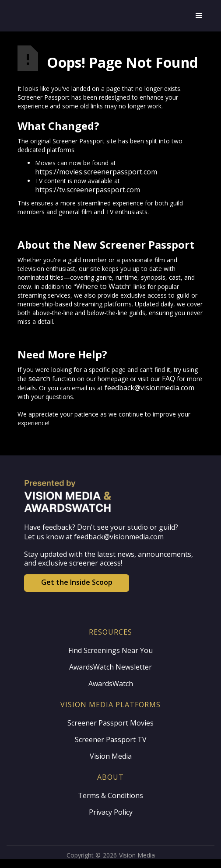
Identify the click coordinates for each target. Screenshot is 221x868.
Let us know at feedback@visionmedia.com (94, 537)
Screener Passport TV (111, 740)
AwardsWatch (111, 684)
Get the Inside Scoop (77, 582)
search (39, 378)
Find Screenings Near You (110, 650)
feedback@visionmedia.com (149, 388)
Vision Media (111, 756)
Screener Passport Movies (110, 723)
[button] (199, 16)
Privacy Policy (111, 812)
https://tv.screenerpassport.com (88, 190)
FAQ (168, 378)
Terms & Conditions (110, 795)
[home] (102, 16)
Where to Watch (103, 286)
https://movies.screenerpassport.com (96, 172)
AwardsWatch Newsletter (110, 667)
